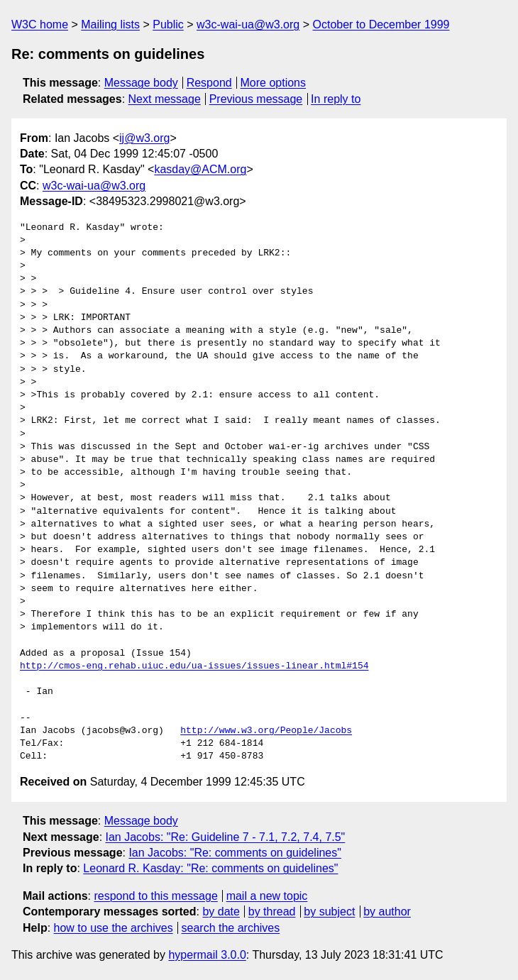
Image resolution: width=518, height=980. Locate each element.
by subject (329, 912)
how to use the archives (114, 928)
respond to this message (155, 896)
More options (274, 83)
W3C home (40, 24)
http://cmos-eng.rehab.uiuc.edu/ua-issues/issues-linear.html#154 (194, 666)
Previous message (256, 99)
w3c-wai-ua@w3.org (248, 24)
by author (387, 912)
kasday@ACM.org (200, 169)
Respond (209, 83)
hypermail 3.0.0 (207, 955)
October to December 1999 (381, 24)
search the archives (231, 928)
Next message (165, 99)
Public (168, 24)
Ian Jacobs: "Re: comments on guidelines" (235, 853)
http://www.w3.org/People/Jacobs (266, 731)
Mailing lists (110, 24)
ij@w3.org (144, 138)
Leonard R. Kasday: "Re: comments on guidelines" (210, 868)
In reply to (336, 99)
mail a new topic (267, 896)
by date (221, 912)
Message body (141, 83)
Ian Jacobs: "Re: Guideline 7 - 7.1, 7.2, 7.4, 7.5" (226, 837)
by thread (272, 912)
